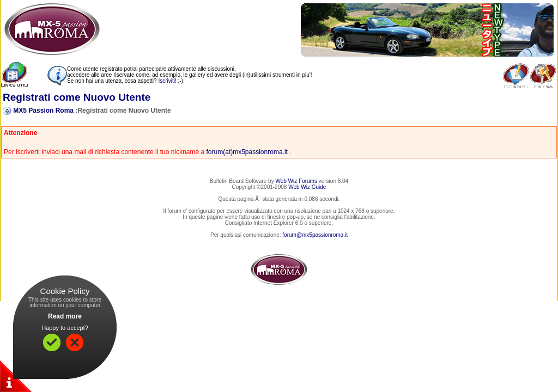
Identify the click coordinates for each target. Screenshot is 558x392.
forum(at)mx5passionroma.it (247, 152)
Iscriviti (166, 81)
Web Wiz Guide (307, 187)
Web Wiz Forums (296, 181)
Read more (65, 316)
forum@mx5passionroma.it (315, 235)
